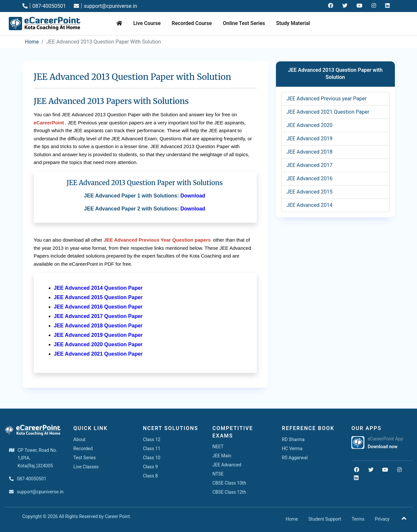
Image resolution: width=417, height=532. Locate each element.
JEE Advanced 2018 (310, 152)
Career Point (117, 516)
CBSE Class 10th (229, 483)
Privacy (382, 519)
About (79, 439)
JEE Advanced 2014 (310, 205)
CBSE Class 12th (229, 492)
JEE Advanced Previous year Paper (327, 99)
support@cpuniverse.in (105, 6)
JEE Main (222, 456)
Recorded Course (192, 23)
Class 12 (152, 439)
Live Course (147, 23)
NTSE (218, 474)
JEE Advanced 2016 (310, 178)
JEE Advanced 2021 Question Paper (328, 112)
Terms (358, 519)
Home (32, 42)
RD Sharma (293, 439)
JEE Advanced (227, 465)
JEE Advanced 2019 (310, 139)
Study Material (293, 23)
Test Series (85, 458)
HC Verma (292, 449)
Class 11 (152, 449)
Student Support (325, 519)
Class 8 (150, 476)
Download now (383, 447)
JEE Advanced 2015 (310, 192)
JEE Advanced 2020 (310, 125)
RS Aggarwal (295, 458)
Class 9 (150, 467)
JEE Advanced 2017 (310, 165)
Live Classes (86, 467)
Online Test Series (244, 23)
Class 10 (152, 458)
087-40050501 (44, 6)
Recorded (83, 449)
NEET (218, 447)
